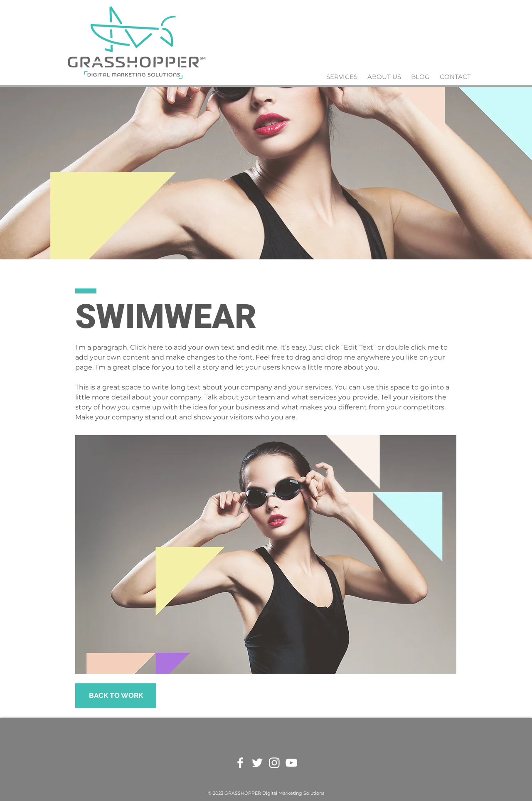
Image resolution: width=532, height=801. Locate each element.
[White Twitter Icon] (257, 763)
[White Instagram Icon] (274, 763)
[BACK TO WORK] (116, 696)
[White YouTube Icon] (291, 763)
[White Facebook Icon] (240, 763)
